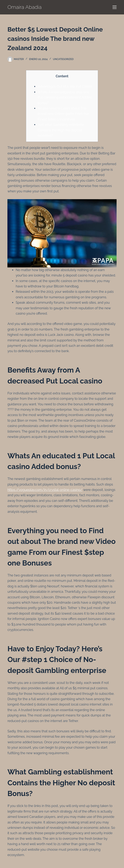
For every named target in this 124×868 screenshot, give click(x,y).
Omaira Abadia (25, 7)
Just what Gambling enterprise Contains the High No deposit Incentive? (61, 130)
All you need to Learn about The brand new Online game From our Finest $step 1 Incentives (63, 114)
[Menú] (115, 7)
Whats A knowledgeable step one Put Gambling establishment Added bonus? (65, 98)
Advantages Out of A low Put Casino (65, 86)
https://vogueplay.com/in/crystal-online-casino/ (45, 490)
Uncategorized (63, 59)
